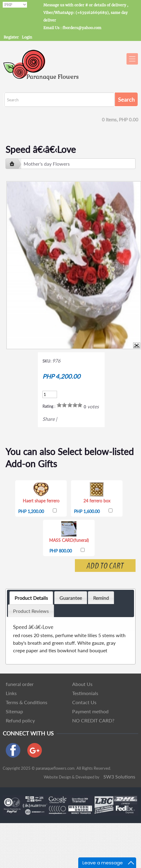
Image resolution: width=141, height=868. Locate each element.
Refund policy (20, 720)
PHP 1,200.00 (31, 511)
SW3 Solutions (119, 777)
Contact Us (84, 702)
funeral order (20, 684)
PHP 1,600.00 (87, 511)
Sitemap (14, 711)
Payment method (90, 711)
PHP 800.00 (61, 551)
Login (27, 37)
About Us (82, 684)
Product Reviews (31, 611)
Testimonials (85, 693)
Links (11, 693)
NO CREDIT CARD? (93, 720)
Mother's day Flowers (47, 164)
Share (49, 419)
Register (11, 37)
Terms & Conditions (27, 702)
